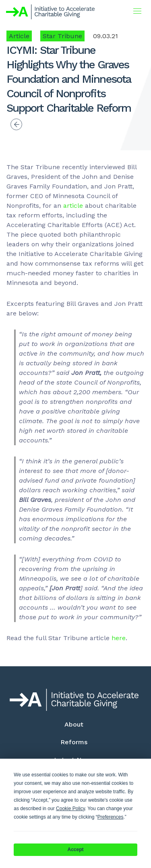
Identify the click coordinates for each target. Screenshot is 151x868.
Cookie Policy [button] (70, 809)
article (73, 206)
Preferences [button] (111, 817)
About (74, 724)
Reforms (74, 742)
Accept (75, 850)
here (119, 638)
